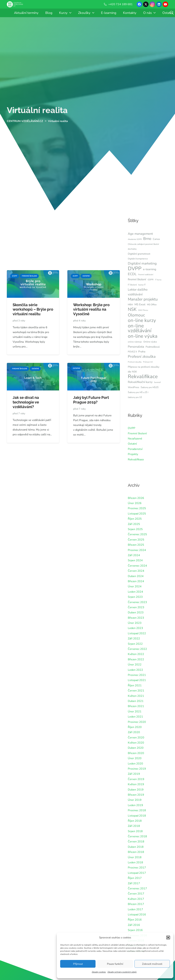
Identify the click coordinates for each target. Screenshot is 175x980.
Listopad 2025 (137, 514)
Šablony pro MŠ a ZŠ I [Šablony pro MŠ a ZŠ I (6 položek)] (138, 392)
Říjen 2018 (135, 821)
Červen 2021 (136, 691)
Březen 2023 (136, 618)
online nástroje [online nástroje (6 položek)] (135, 342)
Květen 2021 (136, 696)
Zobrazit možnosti (152, 964)
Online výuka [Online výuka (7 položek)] (150, 342)
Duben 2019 (136, 790)
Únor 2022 (135, 665)
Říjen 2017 (135, 878)
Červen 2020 (136, 738)
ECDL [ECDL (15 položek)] (132, 274)
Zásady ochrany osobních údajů (122, 972)
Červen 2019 (136, 779)
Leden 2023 (135, 628)
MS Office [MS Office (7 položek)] (152, 305)
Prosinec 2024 (137, 550)
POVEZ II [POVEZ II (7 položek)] (132, 352)
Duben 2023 (136, 612)
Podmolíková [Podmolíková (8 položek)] (153, 347)
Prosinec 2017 (137, 868)
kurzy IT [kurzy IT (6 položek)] (142, 285)
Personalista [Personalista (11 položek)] (136, 347)
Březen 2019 (136, 795)
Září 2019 (134, 774)
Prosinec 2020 (137, 722)
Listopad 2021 (137, 680)
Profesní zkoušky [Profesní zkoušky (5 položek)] (135, 362)
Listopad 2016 (137, 915)
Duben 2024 (136, 576)
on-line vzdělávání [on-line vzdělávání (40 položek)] (140, 328)
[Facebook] (139, 4)
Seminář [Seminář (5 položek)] (157, 382)
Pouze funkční (115, 964)
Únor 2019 (135, 800)
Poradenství (135, 449)
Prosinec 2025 (137, 508)
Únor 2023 (135, 623)
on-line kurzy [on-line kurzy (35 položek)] (142, 320)
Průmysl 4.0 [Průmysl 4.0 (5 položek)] (148, 362)
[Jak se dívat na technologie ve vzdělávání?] (33, 365)
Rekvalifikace (136, 460)
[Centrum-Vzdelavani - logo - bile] (15, 4)
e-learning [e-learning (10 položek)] (150, 269)
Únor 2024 (135, 586)
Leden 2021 (135, 717)
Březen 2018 (136, 852)
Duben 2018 (136, 847)
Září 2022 (134, 639)
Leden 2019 (135, 805)
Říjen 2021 (135, 685)
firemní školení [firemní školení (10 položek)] (137, 279)
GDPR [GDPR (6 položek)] (151, 280)
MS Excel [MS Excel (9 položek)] (140, 304)
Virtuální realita (37, 110)
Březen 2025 (136, 545)
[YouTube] (165, 4)
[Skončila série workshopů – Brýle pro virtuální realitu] (33, 273)
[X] (146, 4)
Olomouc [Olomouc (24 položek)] (136, 315)
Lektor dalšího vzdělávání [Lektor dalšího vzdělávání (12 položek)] (138, 292)
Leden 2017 (135, 909)
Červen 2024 (136, 571)
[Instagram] (152, 4)
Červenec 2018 (137, 836)
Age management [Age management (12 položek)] (140, 234)
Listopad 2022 (137, 633)
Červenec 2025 (137, 534)
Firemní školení (137, 433)
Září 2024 (134, 555)
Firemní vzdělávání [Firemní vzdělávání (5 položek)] (146, 275)
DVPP (132, 428)
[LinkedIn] (159, 4)
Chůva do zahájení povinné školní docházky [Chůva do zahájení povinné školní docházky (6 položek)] (143, 247)
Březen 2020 (136, 753)
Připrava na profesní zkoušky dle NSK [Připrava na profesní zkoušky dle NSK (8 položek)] (144, 369)
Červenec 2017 (137, 889)
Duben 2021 (136, 701)
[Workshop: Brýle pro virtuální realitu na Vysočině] (93, 273)
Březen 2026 (136, 498)
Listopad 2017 (137, 873)
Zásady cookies (99, 972)
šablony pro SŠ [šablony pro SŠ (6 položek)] (135, 397)
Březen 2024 (136, 581)
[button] (168, 938)
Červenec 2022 (137, 649)
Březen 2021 (136, 706)
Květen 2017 (136, 899)
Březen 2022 (136, 659)
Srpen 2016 (135, 930)
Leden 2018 (135, 862)
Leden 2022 (135, 670)
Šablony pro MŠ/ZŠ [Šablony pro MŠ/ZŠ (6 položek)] (150, 387)
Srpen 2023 (135, 597)
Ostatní (132, 444)
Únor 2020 (135, 758)
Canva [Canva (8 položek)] (156, 239)
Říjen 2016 (135, 920)
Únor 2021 (135, 712)
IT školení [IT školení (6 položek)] (132, 285)
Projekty (133, 454)
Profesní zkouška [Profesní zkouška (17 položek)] (142, 357)
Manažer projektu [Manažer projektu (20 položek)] (143, 299)
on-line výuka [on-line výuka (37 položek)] (143, 336)
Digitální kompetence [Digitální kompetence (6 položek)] (138, 259)
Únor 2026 (135, 503)
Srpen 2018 (135, 831)
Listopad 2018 (137, 816)
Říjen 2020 (135, 727)
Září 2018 (134, 826)
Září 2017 (134, 883)
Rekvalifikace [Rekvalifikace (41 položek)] (143, 376)
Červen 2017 (136, 894)
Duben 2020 (136, 748)
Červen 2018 (136, 842)
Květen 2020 (136, 743)
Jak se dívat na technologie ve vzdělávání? (26, 402)
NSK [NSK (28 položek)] (132, 309)
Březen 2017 (136, 904)
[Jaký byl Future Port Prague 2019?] (93, 365)
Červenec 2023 (137, 602)
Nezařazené (135, 439)
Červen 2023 (136, 607)
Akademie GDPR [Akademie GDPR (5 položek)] (135, 239)
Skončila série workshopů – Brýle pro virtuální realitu (33, 309)
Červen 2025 (136, 540)
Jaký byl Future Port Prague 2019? (91, 400)
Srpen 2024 (135, 560)
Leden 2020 (135, 764)
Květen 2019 (136, 784)
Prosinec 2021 (137, 675)
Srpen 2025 (135, 529)
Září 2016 (134, 925)
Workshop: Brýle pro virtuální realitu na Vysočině (91, 309)
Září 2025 (134, 524)
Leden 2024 (135, 592)
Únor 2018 (135, 857)
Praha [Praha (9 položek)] (142, 351)
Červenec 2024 (137, 566)
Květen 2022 (136, 654)
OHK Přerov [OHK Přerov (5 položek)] (143, 310)
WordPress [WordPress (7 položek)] (133, 387)
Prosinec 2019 (137, 769)
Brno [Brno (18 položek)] (147, 239)
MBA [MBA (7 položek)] (130, 305)
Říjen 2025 (135, 519)
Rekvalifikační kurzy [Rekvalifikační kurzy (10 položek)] (140, 382)
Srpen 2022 (135, 644)
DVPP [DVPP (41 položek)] (135, 268)
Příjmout (78, 964)
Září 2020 (134, 732)
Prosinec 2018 (137, 810)
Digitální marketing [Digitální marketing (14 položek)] (142, 263)
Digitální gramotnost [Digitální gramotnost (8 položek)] (139, 254)
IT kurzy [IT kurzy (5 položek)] (158, 280)
